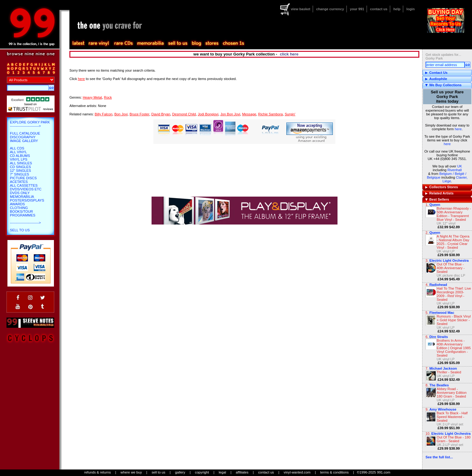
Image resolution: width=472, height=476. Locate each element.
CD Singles (20, 167)
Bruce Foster (139, 114)
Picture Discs (23, 178)
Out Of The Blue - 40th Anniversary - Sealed (451, 268)
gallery (180, 472)
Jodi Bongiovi (208, 114)
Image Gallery (24, 141)
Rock (108, 97)
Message (249, 114)
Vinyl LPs (19, 159)
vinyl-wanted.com (297, 472)
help (397, 9)
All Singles (21, 163)
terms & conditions (334, 472)
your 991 (357, 9)
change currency (330, 9)
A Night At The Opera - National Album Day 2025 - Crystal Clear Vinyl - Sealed (453, 242)
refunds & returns (98, 472)
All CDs (17, 148)
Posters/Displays (27, 200)
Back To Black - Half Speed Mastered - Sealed (452, 417)
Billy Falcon (103, 114)
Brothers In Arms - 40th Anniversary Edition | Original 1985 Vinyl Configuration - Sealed (454, 348)
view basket (300, 9)
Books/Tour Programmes (23, 213)
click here (289, 54)
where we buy (131, 472)
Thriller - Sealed (449, 372)
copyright (202, 472)
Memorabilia (22, 197)
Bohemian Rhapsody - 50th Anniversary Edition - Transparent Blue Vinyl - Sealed (454, 214)
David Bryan (161, 114)
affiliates (242, 472)
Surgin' (290, 114)
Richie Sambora (271, 114)
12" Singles (20, 171)
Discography (23, 137)
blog (196, 43)
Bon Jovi (121, 114)
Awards (17, 204)
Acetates (19, 182)
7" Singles (20, 174)
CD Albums (20, 156)
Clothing (19, 208)
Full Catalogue (25, 133)
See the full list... (439, 457)
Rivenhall (455, 170)
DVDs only (20, 193)
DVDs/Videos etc (26, 189)
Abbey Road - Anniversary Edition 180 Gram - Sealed (452, 393)
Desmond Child (184, 114)
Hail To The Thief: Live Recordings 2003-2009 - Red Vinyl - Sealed (454, 294)
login (410, 9)
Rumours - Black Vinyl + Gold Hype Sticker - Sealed (454, 320)
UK (460, 166)
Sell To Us (20, 230)
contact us (379, 9)
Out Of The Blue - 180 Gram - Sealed (454, 439)
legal (223, 472)
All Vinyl (18, 152)
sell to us (158, 472)
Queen (435, 205)
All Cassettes (24, 185)
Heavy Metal (92, 97)
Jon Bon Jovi (230, 114)
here (458, 129)
